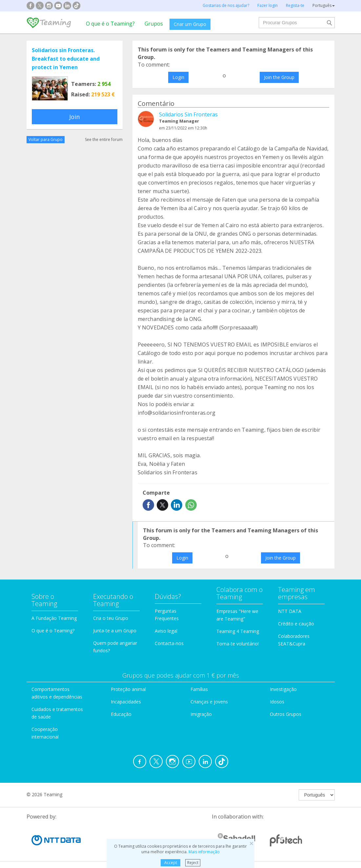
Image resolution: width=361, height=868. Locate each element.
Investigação (283, 689)
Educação (121, 714)
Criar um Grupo (190, 24)
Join (74, 117)
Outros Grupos (286, 714)
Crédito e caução (296, 624)
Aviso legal (166, 631)
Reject (193, 863)
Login (178, 77)
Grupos (154, 24)
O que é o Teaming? (110, 24)
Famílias (199, 689)
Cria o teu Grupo (111, 618)
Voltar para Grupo (46, 139)
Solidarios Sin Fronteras (188, 114)
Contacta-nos (169, 643)
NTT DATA (290, 611)
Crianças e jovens (209, 702)
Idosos (277, 702)
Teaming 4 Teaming (238, 631)
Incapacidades (126, 702)
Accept (171, 863)
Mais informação (204, 852)
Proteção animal (128, 689)
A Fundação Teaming (54, 618)
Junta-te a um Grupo (115, 631)
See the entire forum (104, 139)
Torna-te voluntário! (238, 644)
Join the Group (279, 77)
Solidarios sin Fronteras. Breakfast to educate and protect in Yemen (66, 59)
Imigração (201, 714)
